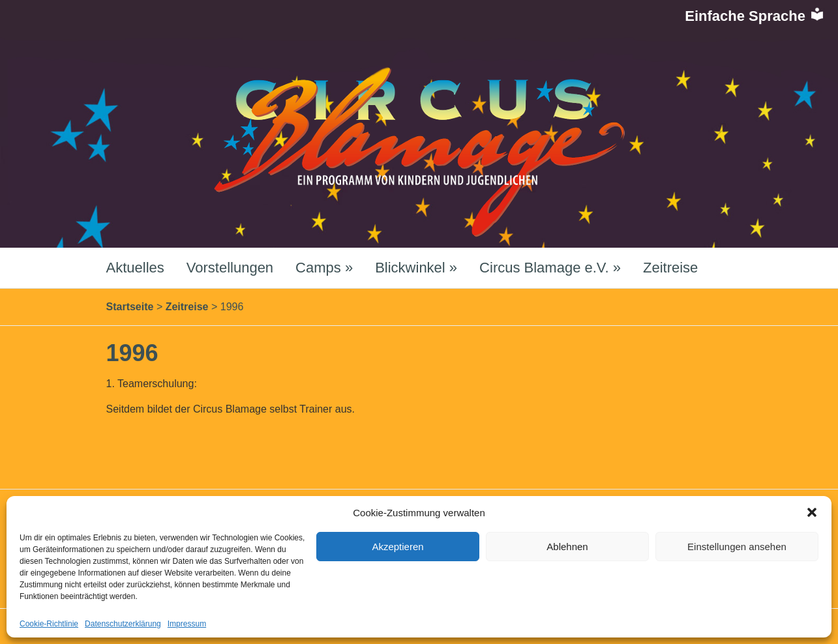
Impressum (187, 624)
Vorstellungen (230, 268)
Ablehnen (567, 547)
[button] (812, 512)
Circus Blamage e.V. (550, 268)
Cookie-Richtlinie (49, 624)
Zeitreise (670, 268)
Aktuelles (135, 268)
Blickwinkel (416, 268)
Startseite (130, 307)
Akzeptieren (397, 547)
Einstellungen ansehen (737, 547)
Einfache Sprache (755, 16)
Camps (324, 268)
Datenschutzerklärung (123, 624)
